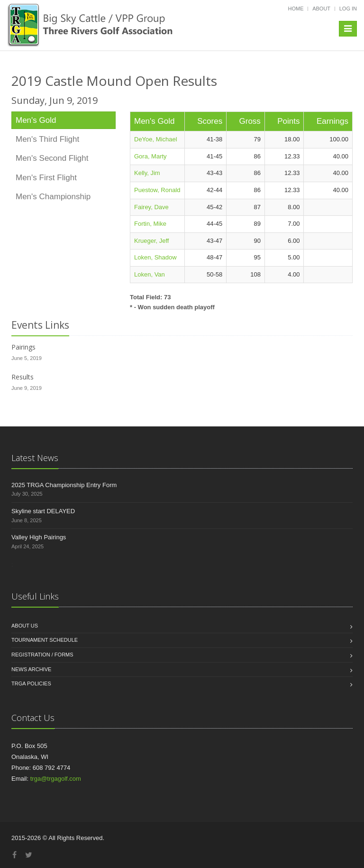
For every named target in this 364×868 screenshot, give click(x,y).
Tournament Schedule (45, 640)
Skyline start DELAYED (43, 511)
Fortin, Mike (150, 224)
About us (25, 626)
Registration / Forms (42, 655)
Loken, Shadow (155, 257)
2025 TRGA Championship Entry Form (64, 485)
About (321, 9)
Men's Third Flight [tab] (47, 139)
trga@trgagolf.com (56, 779)
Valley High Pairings (39, 537)
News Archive (31, 669)
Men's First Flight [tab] (46, 178)
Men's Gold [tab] (36, 120)
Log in (348, 9)
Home (296, 9)
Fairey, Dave (151, 207)
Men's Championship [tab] (53, 197)
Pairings (23, 347)
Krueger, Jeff (151, 241)
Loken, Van (150, 274)
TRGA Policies (31, 683)
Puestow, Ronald (157, 190)
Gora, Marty (150, 156)
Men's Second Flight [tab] (52, 158)
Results (23, 377)
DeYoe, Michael (156, 139)
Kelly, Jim (147, 173)
